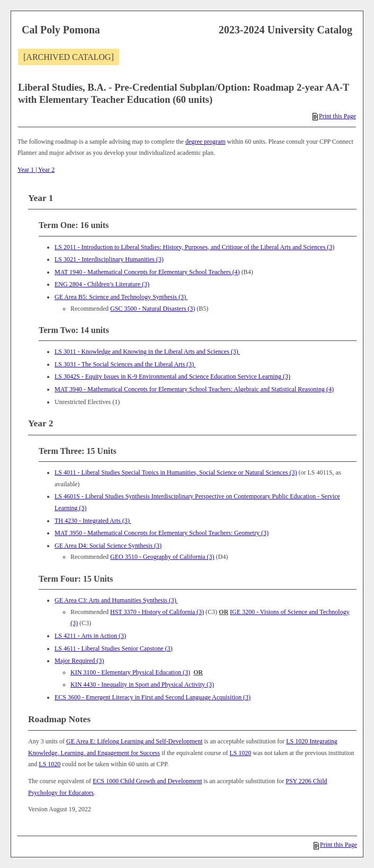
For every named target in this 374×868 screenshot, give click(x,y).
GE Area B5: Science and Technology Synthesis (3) (121, 297)
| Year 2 (44, 170)
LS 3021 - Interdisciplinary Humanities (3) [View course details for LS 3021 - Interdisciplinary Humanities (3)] (109, 259)
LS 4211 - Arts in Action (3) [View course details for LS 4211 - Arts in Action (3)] (90, 636)
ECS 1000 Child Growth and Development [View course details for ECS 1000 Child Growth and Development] (147, 781)
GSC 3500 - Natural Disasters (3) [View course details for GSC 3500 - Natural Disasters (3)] (153, 309)
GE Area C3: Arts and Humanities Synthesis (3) (116, 600)
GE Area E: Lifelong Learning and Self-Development (134, 741)
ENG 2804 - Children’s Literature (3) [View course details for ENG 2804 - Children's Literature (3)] (102, 284)
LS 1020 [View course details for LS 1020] (240, 753)
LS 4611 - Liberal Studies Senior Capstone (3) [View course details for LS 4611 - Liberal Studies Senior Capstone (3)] (114, 648)
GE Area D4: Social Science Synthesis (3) (108, 546)
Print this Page (334, 116)
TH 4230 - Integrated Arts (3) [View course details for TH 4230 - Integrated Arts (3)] (93, 521)
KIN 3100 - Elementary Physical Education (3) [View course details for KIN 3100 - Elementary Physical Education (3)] (130, 672)
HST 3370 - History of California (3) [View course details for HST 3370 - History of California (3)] (157, 612)
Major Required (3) (79, 661)
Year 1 (26, 170)
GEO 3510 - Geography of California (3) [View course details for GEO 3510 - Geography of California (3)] (162, 557)
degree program (206, 142)
